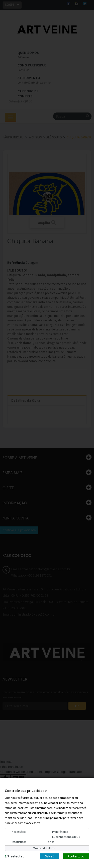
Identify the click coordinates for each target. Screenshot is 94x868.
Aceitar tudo (76, 856)
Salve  (50, 856)
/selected (15, 856)
